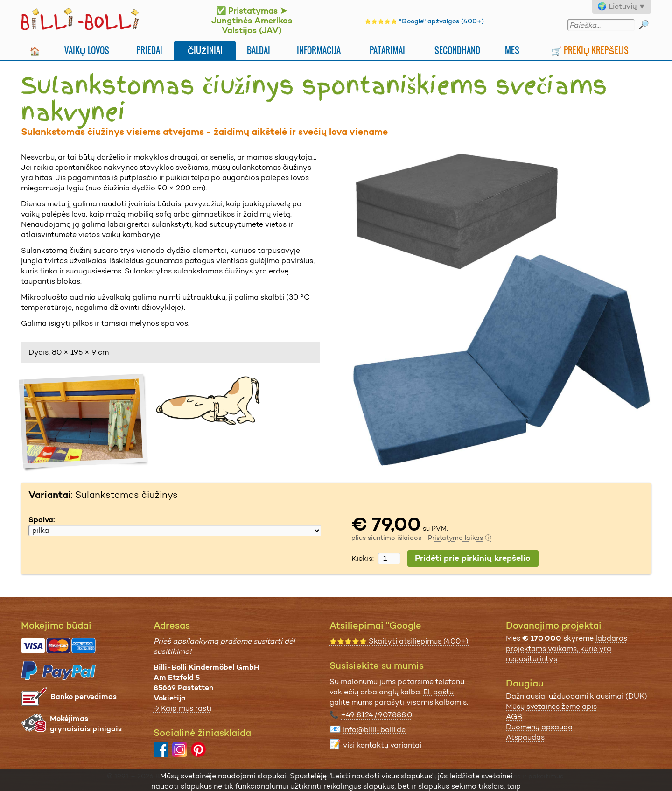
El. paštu (438, 692)
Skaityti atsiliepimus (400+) (399, 641)
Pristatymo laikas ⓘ (460, 538)
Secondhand (457, 50)
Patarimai (387, 50)
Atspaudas (525, 737)
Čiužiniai (205, 50)
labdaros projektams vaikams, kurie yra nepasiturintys (567, 648)
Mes (512, 50)
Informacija (319, 50)
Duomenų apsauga (539, 727)
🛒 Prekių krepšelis (590, 50)
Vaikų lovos (87, 50)
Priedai (149, 50)
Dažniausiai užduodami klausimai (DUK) (577, 696)
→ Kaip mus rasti (182, 708)
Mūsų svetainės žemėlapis (551, 706)
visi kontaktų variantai (382, 745)
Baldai (259, 50)
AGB (514, 717)
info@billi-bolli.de (374, 730)
